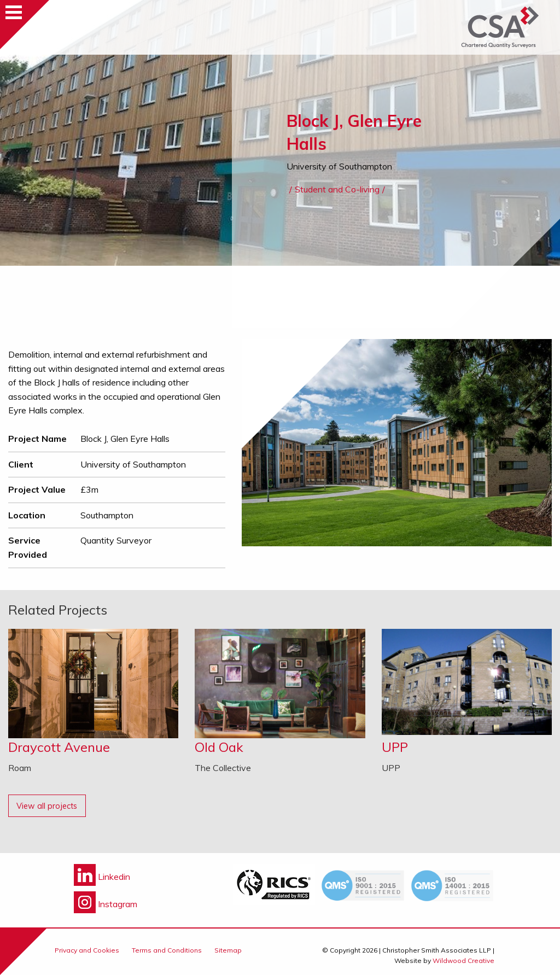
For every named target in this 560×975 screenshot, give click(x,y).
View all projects (47, 806)
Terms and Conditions (167, 950)
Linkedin (102, 877)
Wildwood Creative (463, 961)
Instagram (106, 904)
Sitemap (228, 950)
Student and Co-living (337, 189)
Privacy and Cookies (87, 950)
